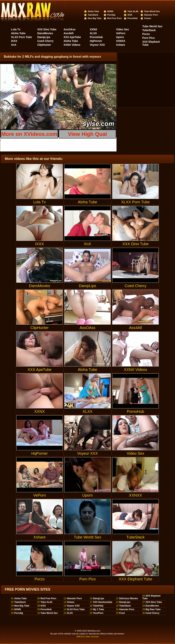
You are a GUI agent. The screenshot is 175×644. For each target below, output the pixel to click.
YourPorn (98, 613)
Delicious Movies (128, 598)
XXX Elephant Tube (135, 561)
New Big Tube (95, 18)
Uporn (120, 37)
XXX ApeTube (72, 37)
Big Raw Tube (153, 609)
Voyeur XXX (97, 45)
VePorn (121, 33)
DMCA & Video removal (87, 637)
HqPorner (96, 41)
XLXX (93, 33)
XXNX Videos (72, 45)
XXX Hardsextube (103, 602)
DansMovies (45, 33)
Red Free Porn (114, 18)
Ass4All (68, 33)
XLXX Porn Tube (22, 37)
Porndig (111, 15)
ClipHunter (44, 45)
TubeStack (93, 15)
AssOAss (69, 29)
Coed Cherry (45, 41)
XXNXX (121, 41)
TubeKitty (98, 606)
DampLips (44, 37)
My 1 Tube (99, 609)
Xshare (148, 18)
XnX (14, 45)
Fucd (122, 613)
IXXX (130, 15)
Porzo (146, 34)
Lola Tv (16, 29)
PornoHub (132, 18)
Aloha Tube (93, 11)
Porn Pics (149, 38)
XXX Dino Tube (47, 29)
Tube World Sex (152, 11)
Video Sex (123, 29)
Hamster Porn (151, 15)
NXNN (110, 11)
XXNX (93, 29)
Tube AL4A (133, 11)
